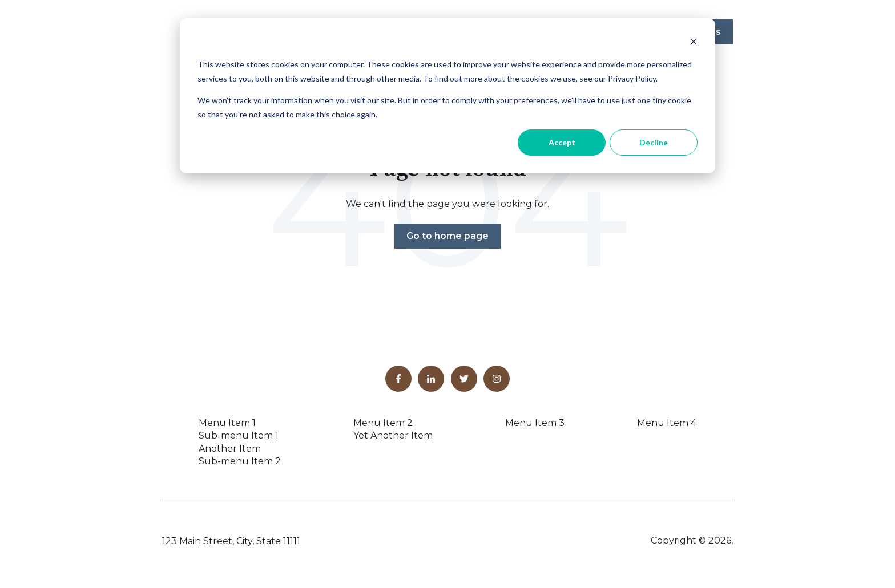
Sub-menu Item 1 (239, 435)
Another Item (230, 449)
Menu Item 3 (535, 423)
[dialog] (447, 96)
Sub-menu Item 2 (240, 461)
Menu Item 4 (667, 423)
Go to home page (447, 236)
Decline (654, 142)
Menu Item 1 (227, 423)
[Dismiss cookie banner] (694, 43)
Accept (562, 142)
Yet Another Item (393, 435)
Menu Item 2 (383, 423)
